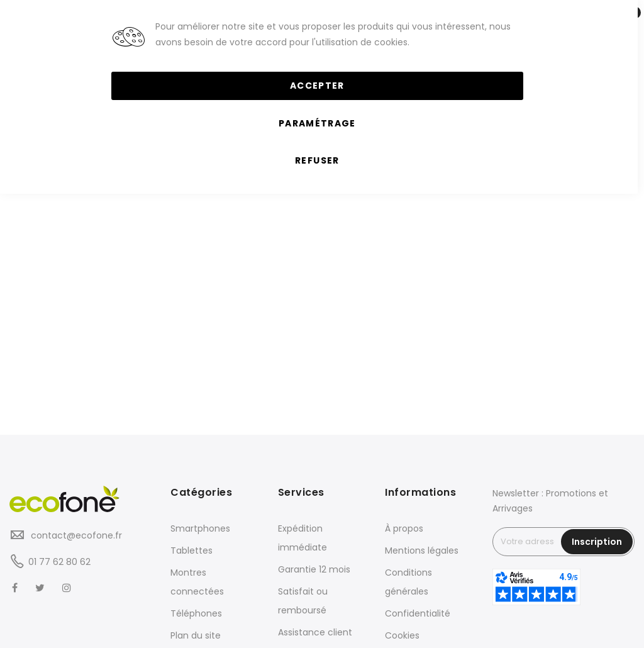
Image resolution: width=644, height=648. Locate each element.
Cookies (402, 635)
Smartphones (200, 528)
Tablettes (192, 550)
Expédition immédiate (303, 538)
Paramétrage (317, 123)
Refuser (317, 160)
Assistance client (315, 632)
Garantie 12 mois (314, 569)
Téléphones (196, 613)
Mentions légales (422, 550)
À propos (404, 528)
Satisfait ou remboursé (303, 601)
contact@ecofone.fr (75, 535)
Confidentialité (418, 613)
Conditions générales (408, 582)
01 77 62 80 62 (59, 562)
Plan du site (196, 635)
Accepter (317, 86)
